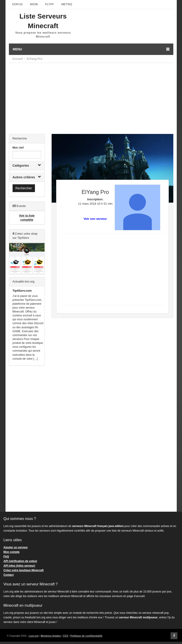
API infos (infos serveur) (19, 566)
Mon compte (12, 552)
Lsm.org (34, 636)
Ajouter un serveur (16, 547)
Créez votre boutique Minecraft (24, 570)
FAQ (6, 557)
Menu (91, 49)
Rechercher (24, 188)
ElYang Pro (35, 59)
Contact (9, 575)
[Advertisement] (91, 97)
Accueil (18, 59)
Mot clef (18, 148)
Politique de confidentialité (86, 636)
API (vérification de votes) (20, 561)
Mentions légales (51, 636)
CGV (66, 636)
